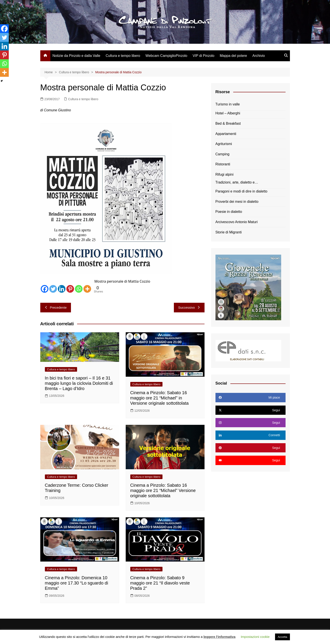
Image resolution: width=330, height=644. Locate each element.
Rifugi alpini (225, 174)
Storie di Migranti (229, 232)
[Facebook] (45, 289)
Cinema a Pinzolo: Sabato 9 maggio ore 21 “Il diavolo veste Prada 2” (160, 583)
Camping (222, 154)
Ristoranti (223, 164)
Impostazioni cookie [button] (255, 637)
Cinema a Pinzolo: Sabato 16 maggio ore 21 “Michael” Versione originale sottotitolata (163, 490)
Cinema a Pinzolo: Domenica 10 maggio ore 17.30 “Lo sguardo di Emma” (77, 583)
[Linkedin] (62, 289)
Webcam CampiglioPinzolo (166, 56)
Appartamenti (226, 134)
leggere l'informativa (219, 637)
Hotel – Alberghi (228, 113)
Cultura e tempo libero (123, 56)
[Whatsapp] (79, 289)
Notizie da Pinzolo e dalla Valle (77, 56)
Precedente (56, 307)
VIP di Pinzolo (204, 56)
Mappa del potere (233, 56)
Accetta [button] (282, 637)
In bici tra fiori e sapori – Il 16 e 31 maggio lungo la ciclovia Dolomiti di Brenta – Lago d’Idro (79, 383)
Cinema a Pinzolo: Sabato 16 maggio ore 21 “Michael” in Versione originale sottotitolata (160, 398)
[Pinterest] (70, 289)
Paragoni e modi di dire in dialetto (241, 191)
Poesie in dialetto (229, 212)
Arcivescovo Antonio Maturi (237, 222)
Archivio (259, 56)
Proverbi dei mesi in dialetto (237, 202)
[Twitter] (53, 289)
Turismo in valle (228, 104)
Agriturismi (224, 144)
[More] (87, 289)
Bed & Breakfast (228, 123)
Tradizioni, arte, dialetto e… (237, 182)
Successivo (189, 307)
